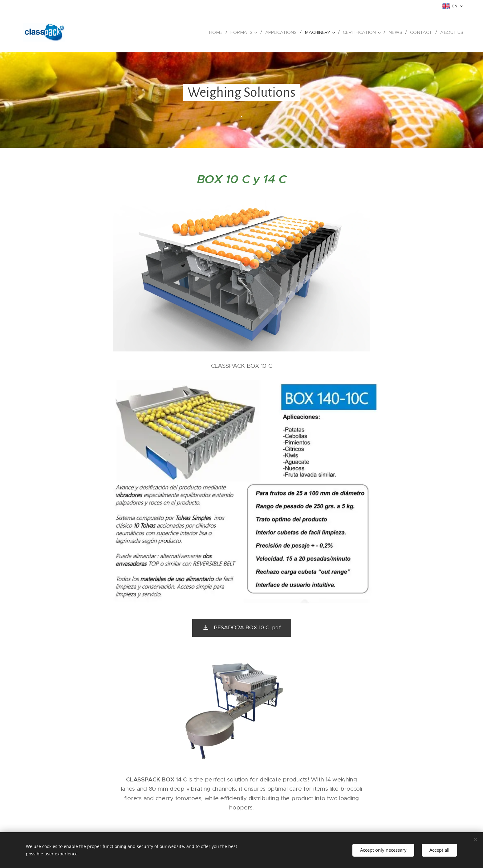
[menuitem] (219, 32)
